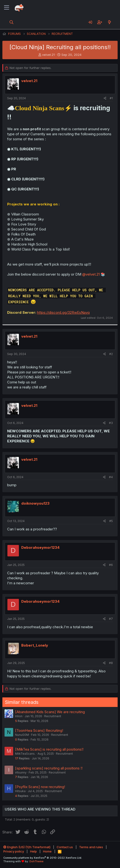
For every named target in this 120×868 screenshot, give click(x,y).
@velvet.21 (91, 274)
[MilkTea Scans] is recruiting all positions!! (49, 749)
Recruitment (53, 716)
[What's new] (109, 22)
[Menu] (7, 8)
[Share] (105, 98)
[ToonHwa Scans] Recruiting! (39, 730)
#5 (111, 521)
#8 (111, 663)
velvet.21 (48, 55)
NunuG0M (22, 735)
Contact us (65, 847)
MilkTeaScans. (25, 754)
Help (33, 851)
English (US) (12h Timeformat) (27, 847)
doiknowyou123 (35, 503)
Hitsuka (20, 791)
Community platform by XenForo (43, 858)
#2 (111, 354)
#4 (111, 477)
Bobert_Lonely (35, 645)
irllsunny (21, 772)
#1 (111, 98)
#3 (111, 423)
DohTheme (36, 861)
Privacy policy (14, 851)
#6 (111, 565)
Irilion (19, 716)
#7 (111, 619)
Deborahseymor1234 (40, 547)
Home (47, 851)
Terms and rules (91, 847)
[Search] (12, 22)
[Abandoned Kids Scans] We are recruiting (50, 712)
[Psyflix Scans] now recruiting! (40, 787)
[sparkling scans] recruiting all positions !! (49, 768)
